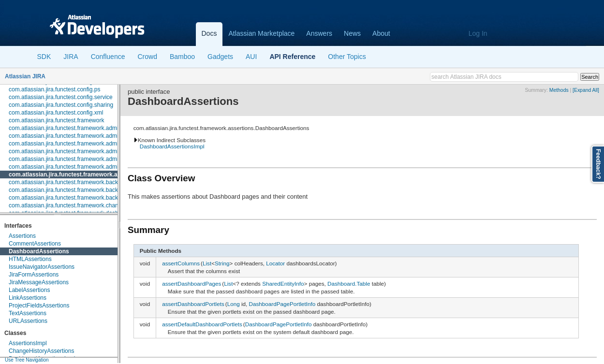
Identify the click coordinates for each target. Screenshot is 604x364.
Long (234, 304)
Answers (319, 33)
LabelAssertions (29, 290)
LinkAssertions (28, 298)
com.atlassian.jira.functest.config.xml (56, 113)
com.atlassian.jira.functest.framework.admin (65, 128)
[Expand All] (586, 90)
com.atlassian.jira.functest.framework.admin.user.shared (81, 159)
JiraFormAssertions (34, 275)
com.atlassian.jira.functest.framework (56, 120)
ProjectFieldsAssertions (39, 306)
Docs (209, 33)
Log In (478, 33)
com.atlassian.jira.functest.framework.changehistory (75, 205)
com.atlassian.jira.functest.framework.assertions (76, 175)
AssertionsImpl (28, 343)
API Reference (292, 57)
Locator (275, 263)
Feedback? (598, 164)
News (352, 33)
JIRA (71, 57)
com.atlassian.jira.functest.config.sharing (61, 105)
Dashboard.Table (349, 284)
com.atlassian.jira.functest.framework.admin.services (77, 144)
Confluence (108, 57)
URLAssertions (28, 321)
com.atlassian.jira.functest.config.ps (54, 89)
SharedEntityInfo (283, 284)
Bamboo (182, 57)
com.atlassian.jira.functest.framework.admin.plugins (75, 136)
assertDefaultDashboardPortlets (202, 324)
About (381, 33)
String (222, 263)
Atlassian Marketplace (261, 33)
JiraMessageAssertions (39, 282)
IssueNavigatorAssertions (42, 267)
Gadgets (220, 57)
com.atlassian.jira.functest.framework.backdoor (69, 182)
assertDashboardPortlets (193, 304)
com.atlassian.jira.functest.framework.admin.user (72, 151)
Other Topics (347, 57)
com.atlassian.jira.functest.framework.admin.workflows (79, 167)
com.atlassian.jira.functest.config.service (61, 97)
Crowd (147, 57)
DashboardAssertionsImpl (172, 146)
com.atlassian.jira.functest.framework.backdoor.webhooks (83, 198)
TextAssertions (28, 313)
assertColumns (181, 263)
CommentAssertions (35, 244)
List (207, 263)
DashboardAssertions (39, 251)
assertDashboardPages (192, 284)
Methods (559, 90)
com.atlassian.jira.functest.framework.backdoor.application (84, 190)
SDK (44, 57)
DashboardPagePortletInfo (282, 304)
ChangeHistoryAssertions (41, 351)
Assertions (22, 236)
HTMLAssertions (30, 259)
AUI (251, 57)
